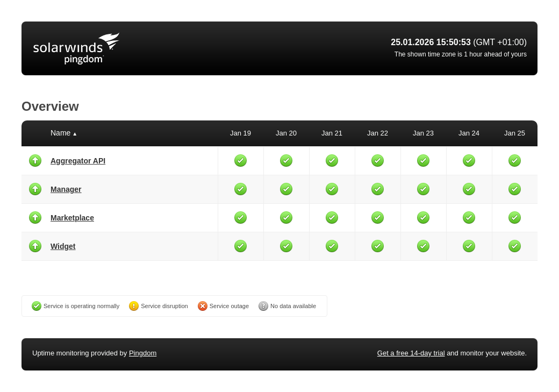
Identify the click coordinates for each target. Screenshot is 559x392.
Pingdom (143, 353)
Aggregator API (78, 161)
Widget (63, 246)
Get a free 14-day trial (411, 353)
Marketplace (72, 218)
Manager (66, 189)
